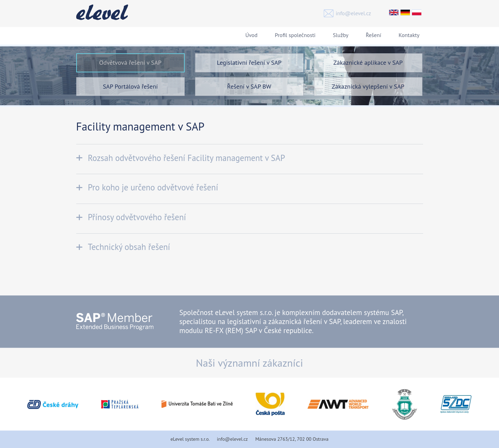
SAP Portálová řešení (130, 86)
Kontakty (409, 35)
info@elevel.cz (353, 13)
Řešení (373, 35)
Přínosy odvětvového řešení (137, 217)
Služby (341, 35)
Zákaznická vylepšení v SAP (368, 86)
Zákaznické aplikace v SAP (368, 62)
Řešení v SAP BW (249, 86)
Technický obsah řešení (129, 247)
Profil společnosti (295, 35)
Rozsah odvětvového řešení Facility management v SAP (187, 158)
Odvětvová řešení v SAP (130, 62)
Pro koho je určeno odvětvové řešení (153, 187)
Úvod (251, 35)
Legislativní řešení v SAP (249, 62)
